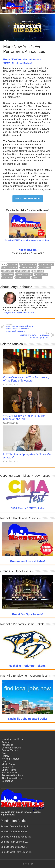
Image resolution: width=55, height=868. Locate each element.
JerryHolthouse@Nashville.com (19, 313)
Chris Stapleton (28, 268)
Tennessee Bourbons (13, 775)
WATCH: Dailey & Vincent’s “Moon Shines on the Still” (24, 417)
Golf (4, 753)
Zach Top (37, 278)
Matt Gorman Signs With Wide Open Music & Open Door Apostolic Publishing (21, 328)
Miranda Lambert (24, 274)
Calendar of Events (12, 748)
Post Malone (42, 274)
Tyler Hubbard (23, 278)
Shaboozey (8, 278)
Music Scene (8, 764)
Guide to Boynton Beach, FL (15, 826)
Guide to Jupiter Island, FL (14, 832)
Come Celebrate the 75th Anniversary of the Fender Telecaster (26, 379)
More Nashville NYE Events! (28, 199)
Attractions (7, 745)
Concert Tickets (10, 750)
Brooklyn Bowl (47, 264)
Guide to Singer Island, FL (14, 847)
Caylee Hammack (10, 268)
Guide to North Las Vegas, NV (16, 837)
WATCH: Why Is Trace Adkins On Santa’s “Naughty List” (34, 335)
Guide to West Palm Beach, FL (16, 852)
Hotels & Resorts (10, 759)
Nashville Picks (10, 773)
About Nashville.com (12, 778)
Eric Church (45, 268)
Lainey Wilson (23, 271)
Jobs (4, 762)
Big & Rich (13, 264)
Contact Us (7, 781)
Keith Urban (8, 271)
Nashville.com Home (12, 739)
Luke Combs (8, 274)
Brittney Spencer (28, 264)
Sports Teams (9, 770)
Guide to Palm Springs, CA (14, 842)
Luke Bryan (38, 271)
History (5, 756)
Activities (6, 742)
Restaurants (8, 767)
